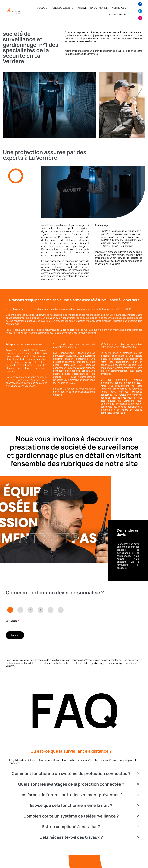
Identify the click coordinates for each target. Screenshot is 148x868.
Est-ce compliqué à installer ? (71, 827)
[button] (74, 751)
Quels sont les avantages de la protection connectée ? (71, 784)
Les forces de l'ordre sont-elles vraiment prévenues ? (71, 795)
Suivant (15, 635)
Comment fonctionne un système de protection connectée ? (71, 774)
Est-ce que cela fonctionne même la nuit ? (71, 805)
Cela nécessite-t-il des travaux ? (71, 837)
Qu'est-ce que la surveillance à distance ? (71, 751)
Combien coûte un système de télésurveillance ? (71, 816)
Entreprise (12, 621)
